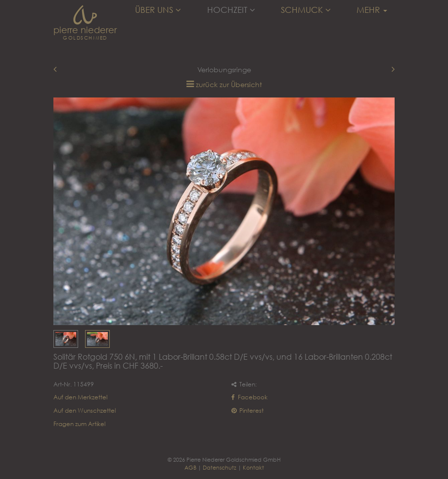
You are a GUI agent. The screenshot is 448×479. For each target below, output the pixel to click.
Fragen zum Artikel (79, 424)
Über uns (158, 10)
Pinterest (247, 410)
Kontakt (253, 467)
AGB (190, 467)
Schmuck (306, 10)
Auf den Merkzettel (80, 397)
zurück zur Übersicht (229, 84)
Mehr (372, 10)
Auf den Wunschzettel (85, 410)
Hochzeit (231, 10)
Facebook (249, 397)
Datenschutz (220, 467)
